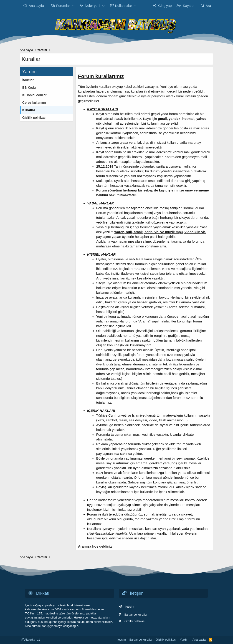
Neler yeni (93, 6)
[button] (73, 6)
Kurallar (29, 110)
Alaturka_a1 (30, 640)
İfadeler (28, 80)
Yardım (184, 640)
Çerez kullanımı (34, 102)
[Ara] (206, 6)
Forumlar (63, 6)
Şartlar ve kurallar (136, 615)
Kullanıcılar (124, 6)
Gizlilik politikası (34, 117)
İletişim (129, 607)
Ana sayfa (36, 6)
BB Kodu (29, 87)
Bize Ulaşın (178, 519)
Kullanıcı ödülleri (35, 95)
